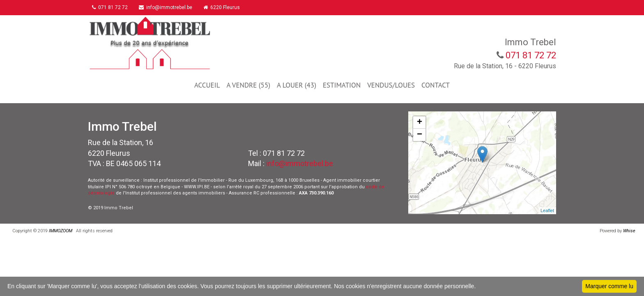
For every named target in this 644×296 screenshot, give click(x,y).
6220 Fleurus (228, 7)
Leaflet (547, 210)
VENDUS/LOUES (391, 85)
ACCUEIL (207, 85)
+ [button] (420, 123)
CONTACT (436, 85)
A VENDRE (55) (248, 85)
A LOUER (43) (297, 85)
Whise (630, 231)
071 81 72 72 (112, 7)
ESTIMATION (342, 85)
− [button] (420, 135)
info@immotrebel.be (170, 7)
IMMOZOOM (61, 231)
